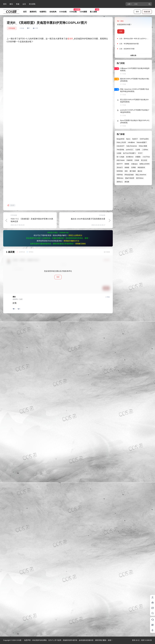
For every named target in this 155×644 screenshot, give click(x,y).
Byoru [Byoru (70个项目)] (128, 139)
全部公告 (133, 55)
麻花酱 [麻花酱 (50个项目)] (127, 182)
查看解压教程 (81, 563)
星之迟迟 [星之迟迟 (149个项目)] (144, 160)
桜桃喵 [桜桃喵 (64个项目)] (127, 164)
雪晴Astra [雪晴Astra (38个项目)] (120, 178)
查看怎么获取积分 (75, 555)
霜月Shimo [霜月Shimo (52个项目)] (140, 178)
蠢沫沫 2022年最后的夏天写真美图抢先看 (88, 538)
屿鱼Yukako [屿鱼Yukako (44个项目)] (121, 160)
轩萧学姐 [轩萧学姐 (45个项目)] (120, 175)
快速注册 (147, 12)
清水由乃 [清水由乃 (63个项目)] (120, 167)
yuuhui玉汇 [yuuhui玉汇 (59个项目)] (130, 150)
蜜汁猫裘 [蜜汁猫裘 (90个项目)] (133, 171)
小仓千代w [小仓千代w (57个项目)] (146, 157)
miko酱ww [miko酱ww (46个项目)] (131, 142)
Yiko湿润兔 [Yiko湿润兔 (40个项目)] (120, 150)
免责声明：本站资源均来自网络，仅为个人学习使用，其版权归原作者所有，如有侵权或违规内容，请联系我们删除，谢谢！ (68, 640)
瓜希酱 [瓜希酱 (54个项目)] (133, 167)
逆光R (70, 39)
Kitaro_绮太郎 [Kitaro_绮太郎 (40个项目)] (121, 142)
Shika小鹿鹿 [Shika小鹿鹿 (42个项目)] (143, 146)
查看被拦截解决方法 (71, 560)
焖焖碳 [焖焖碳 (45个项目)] (127, 167)
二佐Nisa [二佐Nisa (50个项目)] (145, 150)
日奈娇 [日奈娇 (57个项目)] (137, 160)
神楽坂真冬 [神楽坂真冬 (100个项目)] (141, 167)
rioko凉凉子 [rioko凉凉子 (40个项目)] (121, 146)
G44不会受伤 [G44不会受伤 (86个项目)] (144, 139)
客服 (18, 4)
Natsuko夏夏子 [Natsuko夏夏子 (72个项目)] (142, 142)
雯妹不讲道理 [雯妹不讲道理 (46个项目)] (130, 178)
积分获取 (32, 4)
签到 (5, 4)
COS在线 (12, 28)
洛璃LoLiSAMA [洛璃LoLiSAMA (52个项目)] (145, 164)
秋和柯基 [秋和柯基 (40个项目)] (120, 171)
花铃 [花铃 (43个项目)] (126, 171)
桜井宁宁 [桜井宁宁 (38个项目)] (120, 164)
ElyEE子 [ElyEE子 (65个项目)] (135, 139)
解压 (11, 4)
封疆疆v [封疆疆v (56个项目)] (138, 157)
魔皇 (14, 616)
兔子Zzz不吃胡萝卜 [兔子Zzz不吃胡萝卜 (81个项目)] (130, 153)
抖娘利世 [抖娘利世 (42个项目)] (129, 160)
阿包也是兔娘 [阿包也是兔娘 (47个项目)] (129, 175)
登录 (137, 12)
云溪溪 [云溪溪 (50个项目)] (119, 153)
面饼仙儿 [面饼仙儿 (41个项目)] (120, 182)
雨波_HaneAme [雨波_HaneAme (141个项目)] (141, 175)
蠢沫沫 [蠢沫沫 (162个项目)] (140, 171)
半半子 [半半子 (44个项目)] (140, 153)
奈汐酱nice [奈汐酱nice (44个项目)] (130, 157)
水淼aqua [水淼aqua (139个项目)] (134, 164)
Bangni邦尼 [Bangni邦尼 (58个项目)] (120, 139)
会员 (24, 4)
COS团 (19, 640)
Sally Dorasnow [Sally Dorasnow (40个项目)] (132, 146)
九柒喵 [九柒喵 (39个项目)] (138, 150)
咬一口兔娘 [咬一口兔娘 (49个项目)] (120, 157)
